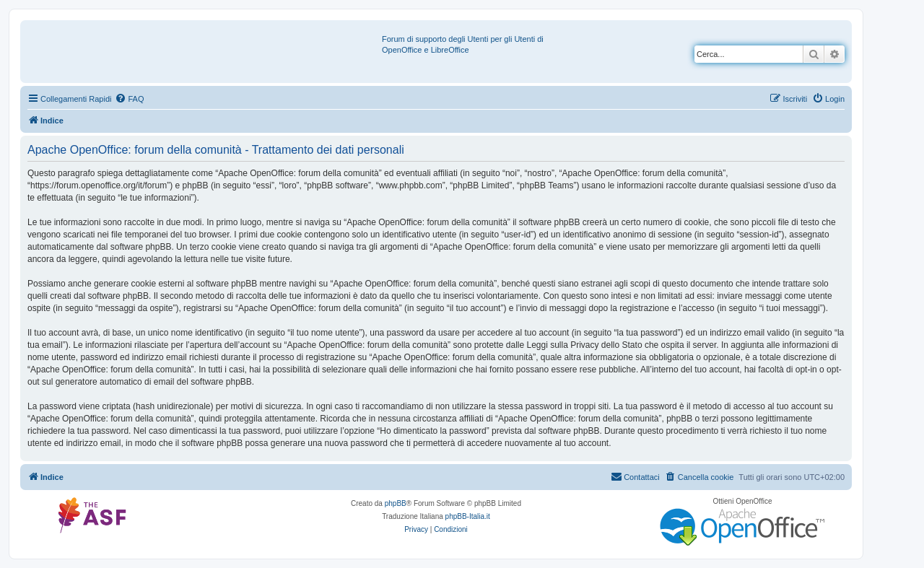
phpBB (396, 503)
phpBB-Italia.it (468, 516)
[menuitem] (129, 99)
